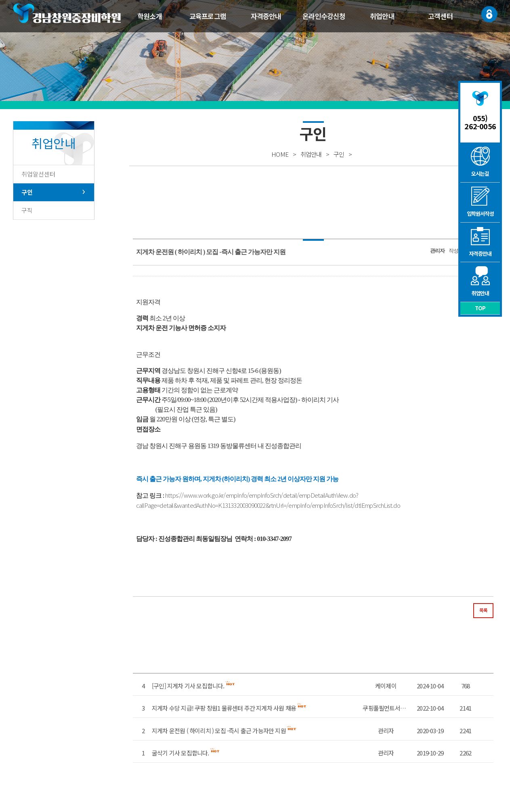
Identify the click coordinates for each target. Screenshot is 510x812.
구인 (27, 192)
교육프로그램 (208, 16)
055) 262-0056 (480, 122)
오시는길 (480, 162)
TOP (480, 308)
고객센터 (440, 16)
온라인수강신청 (324, 16)
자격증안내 (266, 16)
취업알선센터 (38, 174)
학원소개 (150, 16)
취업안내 (382, 16)
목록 (483, 610)
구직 (27, 210)
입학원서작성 (480, 202)
